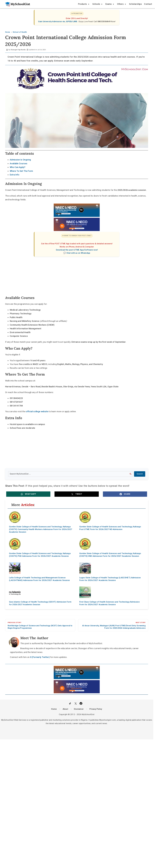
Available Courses (19, 163)
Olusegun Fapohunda (18, 50)
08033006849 (104, 21)
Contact (148, 4)
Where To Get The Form (21, 171)
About (65, 709)
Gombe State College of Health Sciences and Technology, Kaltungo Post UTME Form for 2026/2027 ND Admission (110, 528)
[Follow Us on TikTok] (70, 703)
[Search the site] (71, 474)
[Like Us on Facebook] (81, 703)
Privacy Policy (96, 709)
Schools (97, 4)
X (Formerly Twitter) (40, 657)
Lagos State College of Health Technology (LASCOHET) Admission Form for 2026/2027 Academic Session (110, 579)
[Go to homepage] (16, 4)
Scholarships (135, 4)
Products (84, 4)
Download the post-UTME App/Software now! (77, 250)
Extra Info (15, 175)
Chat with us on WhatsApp (78, 253)
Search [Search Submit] (140, 474)
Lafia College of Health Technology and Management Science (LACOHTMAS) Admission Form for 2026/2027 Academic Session (39, 579)
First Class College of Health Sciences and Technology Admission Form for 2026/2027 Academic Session (109, 603)
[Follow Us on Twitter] (76, 703)
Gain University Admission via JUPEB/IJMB (58, 21)
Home (54, 709)
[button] (28, 494)
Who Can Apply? (18, 167)
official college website (37, 411)
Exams (110, 4)
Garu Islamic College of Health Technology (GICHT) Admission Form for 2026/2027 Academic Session (40, 603)
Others (121, 4)
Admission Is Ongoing (20, 160)
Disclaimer (79, 709)
